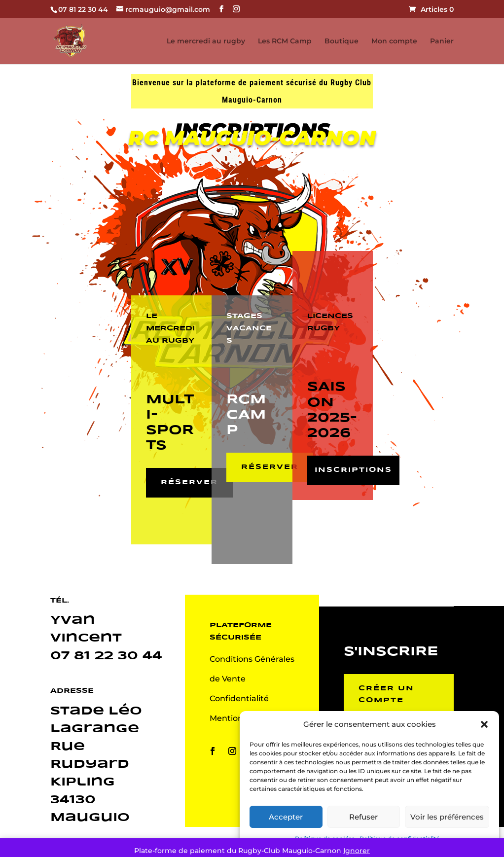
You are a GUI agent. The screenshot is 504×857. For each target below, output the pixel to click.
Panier (442, 41)
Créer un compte (386, 694)
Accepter (286, 817)
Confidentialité (239, 698)
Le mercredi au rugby (206, 41)
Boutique (342, 41)
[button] (484, 724)
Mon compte (394, 41)
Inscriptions (353, 470)
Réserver (189, 482)
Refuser (363, 817)
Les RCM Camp (285, 41)
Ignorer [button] (357, 851)
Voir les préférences (447, 817)
